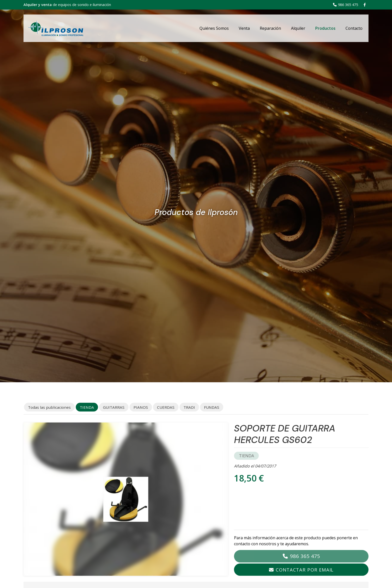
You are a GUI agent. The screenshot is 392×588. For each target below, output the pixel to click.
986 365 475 (305, 556)
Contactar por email (305, 570)
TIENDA (246, 456)
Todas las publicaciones (49, 407)
